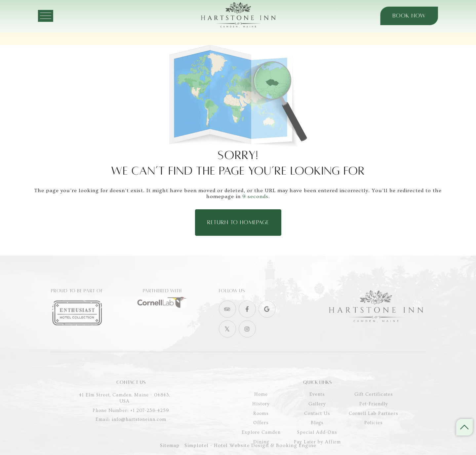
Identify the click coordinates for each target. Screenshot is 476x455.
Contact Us (317, 434)
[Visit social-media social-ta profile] (227, 322)
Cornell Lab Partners (374, 434)
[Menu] (55, 16)
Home (261, 415)
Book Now (400, 16)
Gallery (317, 424)
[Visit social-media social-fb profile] (247, 322)
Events (317, 415)
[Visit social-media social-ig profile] (247, 342)
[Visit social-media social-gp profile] (267, 322)
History (261, 424)
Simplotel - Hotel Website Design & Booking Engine (250, 450)
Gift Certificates (374, 415)
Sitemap (170, 450)
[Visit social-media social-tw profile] (227, 342)
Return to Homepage (238, 223)
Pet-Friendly (374, 424)
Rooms (261, 434)
